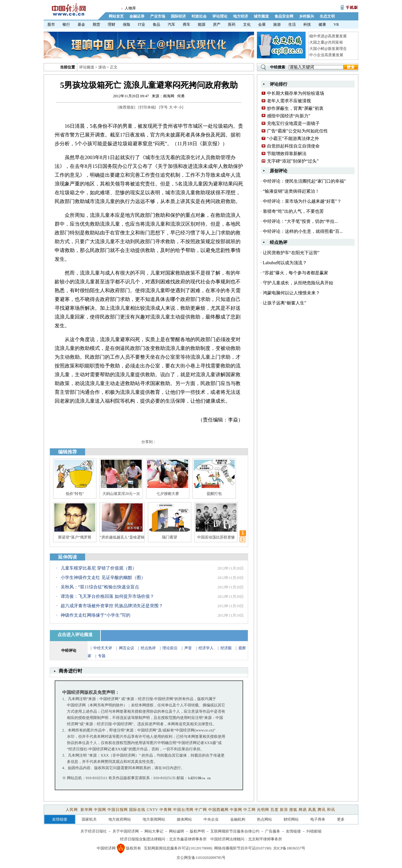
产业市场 (158, 16)
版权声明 (197, 831)
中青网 (166, 810)
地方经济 (241, 16)
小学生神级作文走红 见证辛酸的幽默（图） (103, 578)
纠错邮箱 (314, 831)
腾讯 (322, 810)
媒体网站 (184, 819)
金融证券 (137, 16)
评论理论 (220, 16)
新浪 (284, 810)
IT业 (141, 24)
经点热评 (149, 648)
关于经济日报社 (94, 831)
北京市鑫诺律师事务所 (188, 839)
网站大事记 (154, 831)
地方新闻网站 (154, 819)
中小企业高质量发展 (326, 55)
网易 (303, 810)
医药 (232, 24)
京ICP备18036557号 (289, 848)
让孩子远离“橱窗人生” (285, 303)
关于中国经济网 (126, 831)
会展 (262, 24)
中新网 (236, 810)
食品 (156, 24)
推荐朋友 (127, 107)
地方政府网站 (120, 819)
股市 (51, 24)
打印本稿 (147, 107)
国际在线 (137, 810)
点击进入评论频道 (75, 635)
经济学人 (206, 648)
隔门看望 (170, 537)
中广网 (201, 810)
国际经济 (178, 16)
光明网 (263, 810)
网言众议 (127, 648)
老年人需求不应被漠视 (289, 101)
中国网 (100, 810)
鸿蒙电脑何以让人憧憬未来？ (291, 293)
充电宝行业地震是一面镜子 (293, 123)
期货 (96, 24)
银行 (66, 24)
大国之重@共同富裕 (326, 42)
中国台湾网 (183, 810)
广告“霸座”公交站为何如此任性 (297, 131)
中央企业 (211, 819)
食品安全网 (284, 16)
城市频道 (261, 16)
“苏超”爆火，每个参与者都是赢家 (296, 273)
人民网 (72, 810)
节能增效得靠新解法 (287, 154)
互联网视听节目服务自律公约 (235, 831)
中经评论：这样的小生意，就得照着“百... (303, 231)
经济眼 (226, 648)
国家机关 (89, 819)
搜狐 (293, 810)
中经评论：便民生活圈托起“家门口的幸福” (304, 181)
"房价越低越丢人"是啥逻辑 (122, 537)
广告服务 (273, 831)
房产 (217, 24)
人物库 (130, 8)
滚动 (102, 67)
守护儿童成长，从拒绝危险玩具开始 (298, 283)
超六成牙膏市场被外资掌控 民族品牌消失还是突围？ (112, 606)
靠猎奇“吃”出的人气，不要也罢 (293, 211)
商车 (187, 24)
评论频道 (87, 67)
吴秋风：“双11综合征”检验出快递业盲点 (100, 587)
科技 (307, 24)
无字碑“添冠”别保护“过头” (293, 161)
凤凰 (312, 810)
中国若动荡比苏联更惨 (216, 537)
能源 (202, 24)
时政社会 (199, 16)
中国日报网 (118, 810)
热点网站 (264, 819)
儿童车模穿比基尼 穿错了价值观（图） (99, 568)
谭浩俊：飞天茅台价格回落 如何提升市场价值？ (107, 596)
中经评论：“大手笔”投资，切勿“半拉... (300, 221)
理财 (111, 24)
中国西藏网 (218, 810)
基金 (81, 24)
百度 (274, 810)
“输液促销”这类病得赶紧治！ (291, 191)
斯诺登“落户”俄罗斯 (75, 537)
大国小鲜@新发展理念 (328, 49)
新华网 (87, 810)
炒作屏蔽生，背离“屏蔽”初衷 (295, 108)
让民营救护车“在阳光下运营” (291, 253)
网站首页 (116, 16)
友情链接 (293, 831)
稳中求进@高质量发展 (328, 36)
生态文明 (327, 16)
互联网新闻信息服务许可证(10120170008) (178, 848)
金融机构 (238, 819)
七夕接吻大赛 (168, 494)
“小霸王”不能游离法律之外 (293, 139)
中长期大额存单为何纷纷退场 (296, 93)
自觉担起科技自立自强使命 (293, 146)
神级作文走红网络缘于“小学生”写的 (95, 615)
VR (336, 24)
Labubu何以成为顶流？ (285, 263)
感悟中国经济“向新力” (289, 116)
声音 (188, 648)
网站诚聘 (177, 831)
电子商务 (318, 819)
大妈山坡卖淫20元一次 (121, 494)
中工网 (250, 810)
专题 (102, 656)
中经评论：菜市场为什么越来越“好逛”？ (302, 201)
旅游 (277, 24)
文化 (247, 24)
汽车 (171, 24)
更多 (341, 819)
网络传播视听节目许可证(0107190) (243, 848)
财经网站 (291, 819)
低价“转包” (75, 494)
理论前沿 (170, 648)
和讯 (331, 810)
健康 (322, 24)
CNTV (152, 810)
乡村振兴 (307, 16)
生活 (292, 24)
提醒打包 (214, 494)
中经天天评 (103, 648)
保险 (127, 24)
